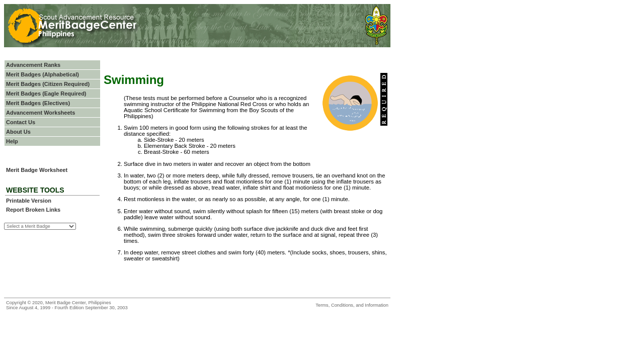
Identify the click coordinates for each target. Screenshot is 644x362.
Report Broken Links (33, 210)
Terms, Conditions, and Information (352, 305)
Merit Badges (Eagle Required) (46, 94)
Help (12, 141)
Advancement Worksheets (41, 113)
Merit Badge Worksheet (37, 170)
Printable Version (29, 201)
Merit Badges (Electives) (38, 103)
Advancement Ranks (33, 65)
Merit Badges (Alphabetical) (43, 74)
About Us (18, 132)
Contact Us (21, 122)
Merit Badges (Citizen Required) (48, 84)
